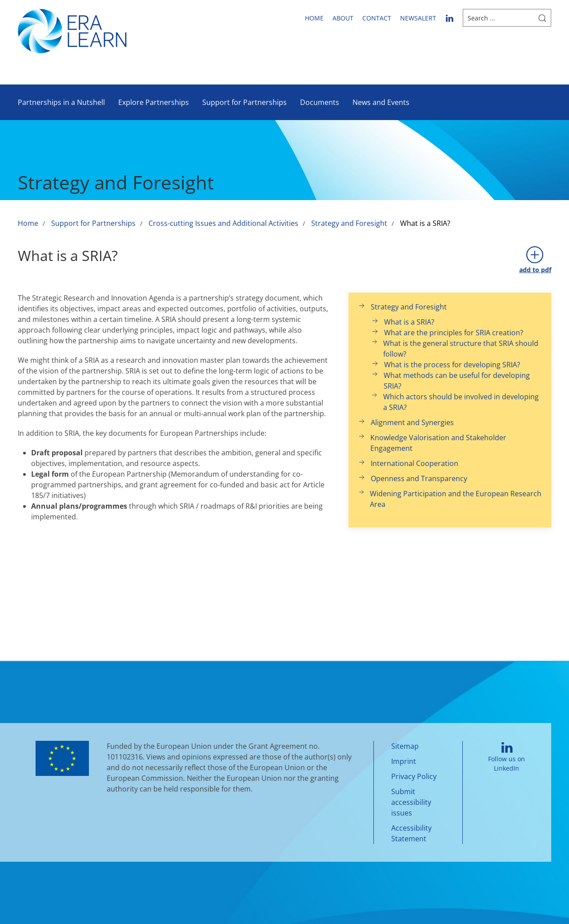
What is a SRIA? (425, 223)
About (343, 18)
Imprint (404, 761)
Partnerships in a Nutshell (61, 102)
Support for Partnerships (244, 102)
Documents (320, 102)
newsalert (418, 18)
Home (314, 18)
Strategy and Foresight (349, 223)
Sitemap (405, 746)
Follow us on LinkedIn (507, 757)
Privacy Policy (414, 776)
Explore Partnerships (154, 102)
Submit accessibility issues (411, 802)
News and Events (381, 102)
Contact (377, 18)
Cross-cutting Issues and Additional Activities (223, 223)
